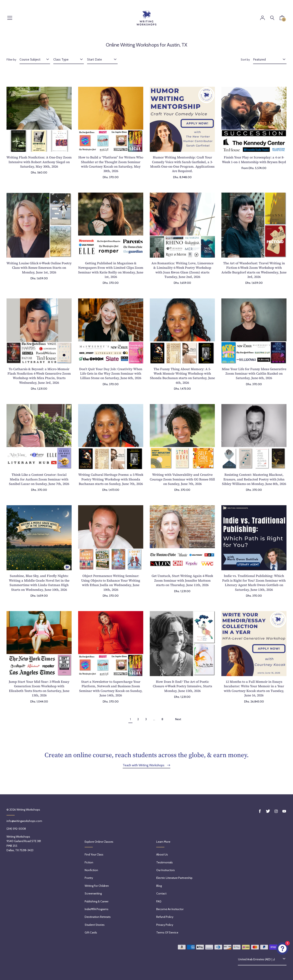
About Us (162, 854)
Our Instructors (166, 870)
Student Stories (95, 925)
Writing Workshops (28, 810)
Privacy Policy (165, 925)
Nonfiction (91, 870)
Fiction (89, 862)
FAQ (159, 901)
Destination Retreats (98, 917)
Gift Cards (91, 932)
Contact (161, 893)
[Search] (272, 18)
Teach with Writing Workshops (144, 765)
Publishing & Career (97, 901)
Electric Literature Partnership (174, 878)
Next (178, 719)
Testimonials (165, 862)
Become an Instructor (170, 909)
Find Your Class (94, 854)
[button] (282, 19)
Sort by (245, 60)
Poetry (89, 878)
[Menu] (10, 18)
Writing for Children (97, 886)
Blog (159, 886)
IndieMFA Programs (97, 909)
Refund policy (165, 917)
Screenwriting (93, 893)
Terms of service (167, 932)
